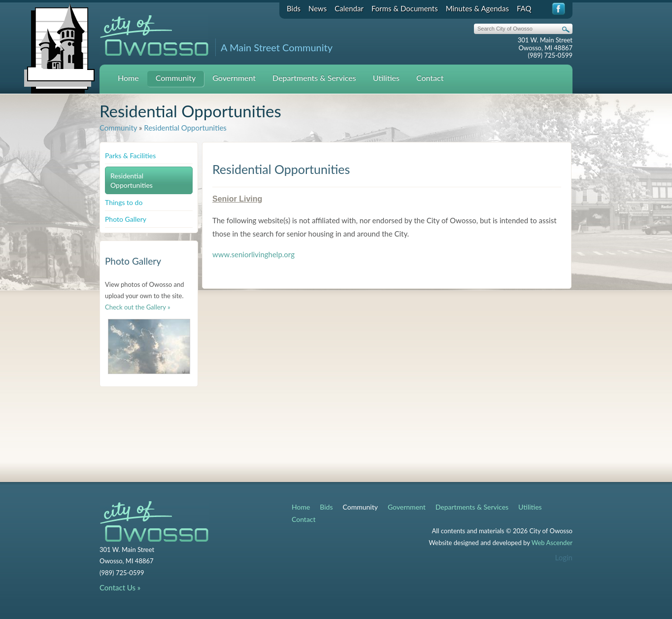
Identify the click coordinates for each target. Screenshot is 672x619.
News (318, 8)
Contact (430, 78)
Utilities (386, 78)
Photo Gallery (126, 219)
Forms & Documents (405, 8)
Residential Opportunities (185, 128)
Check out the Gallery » (138, 307)
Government (234, 78)
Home (128, 78)
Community (176, 78)
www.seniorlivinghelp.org (253, 254)
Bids (294, 8)
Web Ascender (552, 543)
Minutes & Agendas (477, 8)
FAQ (524, 8)
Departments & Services (314, 78)
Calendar (349, 8)
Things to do (124, 202)
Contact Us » (120, 587)
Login (564, 557)
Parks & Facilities (130, 155)
